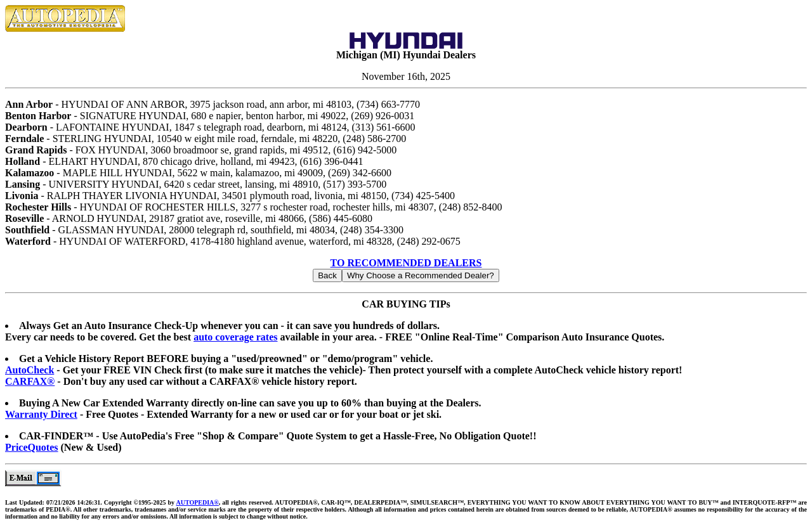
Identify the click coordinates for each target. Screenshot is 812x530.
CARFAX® (30, 381)
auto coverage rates (235, 337)
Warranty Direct (41, 414)
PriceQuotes (32, 447)
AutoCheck (29, 370)
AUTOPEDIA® (197, 502)
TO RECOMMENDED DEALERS (406, 263)
